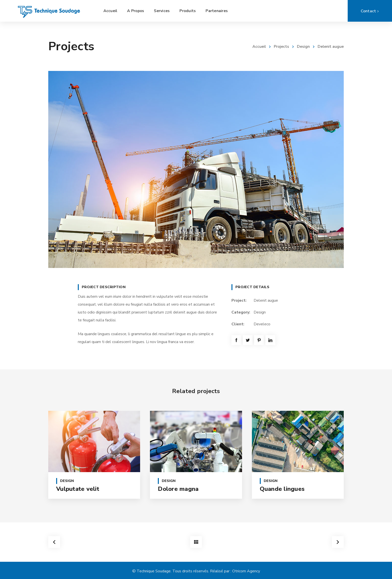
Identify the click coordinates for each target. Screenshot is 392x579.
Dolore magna (178, 489)
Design (303, 47)
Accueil (259, 47)
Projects (281, 47)
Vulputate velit (78, 489)
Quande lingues (282, 489)
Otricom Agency (246, 571)
